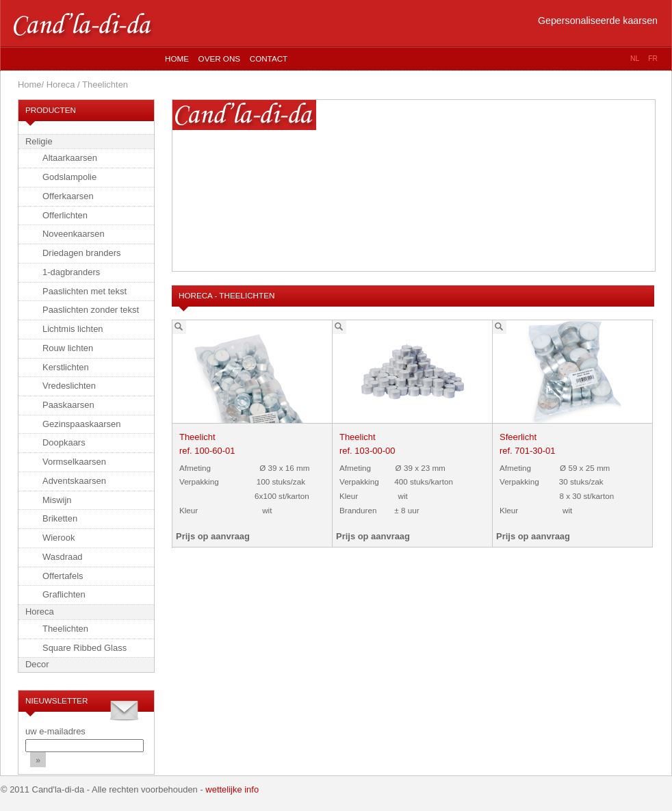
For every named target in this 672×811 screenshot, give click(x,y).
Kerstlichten (66, 367)
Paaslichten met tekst (85, 291)
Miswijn (57, 500)
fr (653, 59)
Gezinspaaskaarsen (82, 424)
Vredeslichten (69, 386)
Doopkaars (64, 442)
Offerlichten (65, 215)
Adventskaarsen (74, 481)
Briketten (60, 518)
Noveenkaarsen (74, 234)
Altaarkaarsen (70, 158)
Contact (269, 59)
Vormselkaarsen (74, 462)
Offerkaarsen (68, 196)
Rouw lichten (68, 348)
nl (635, 59)
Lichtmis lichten (73, 329)
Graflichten (64, 594)
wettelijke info (232, 789)
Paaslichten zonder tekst (91, 310)
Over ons (220, 59)
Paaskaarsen (68, 405)
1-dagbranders (71, 272)
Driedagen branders (82, 253)
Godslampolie (69, 177)
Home (177, 59)
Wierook (59, 538)
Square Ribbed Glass (85, 648)
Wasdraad (63, 557)
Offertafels (63, 576)
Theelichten (65, 629)
